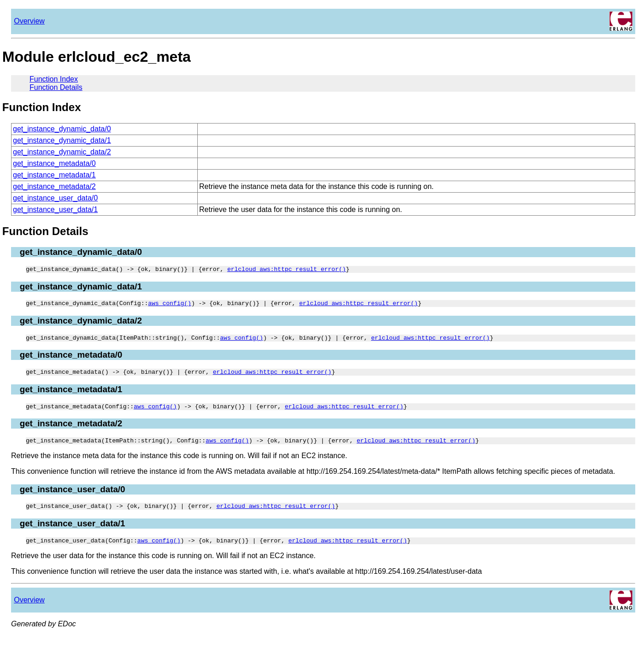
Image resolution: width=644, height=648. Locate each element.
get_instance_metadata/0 (54, 163)
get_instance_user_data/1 (55, 209)
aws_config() (170, 306)
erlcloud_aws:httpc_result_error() (287, 270)
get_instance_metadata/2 (54, 186)
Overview (29, 21)
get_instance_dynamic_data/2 (62, 152)
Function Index (54, 79)
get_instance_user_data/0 (55, 198)
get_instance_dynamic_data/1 (62, 140)
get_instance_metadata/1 (54, 175)
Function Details (56, 87)
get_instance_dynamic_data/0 (62, 129)
